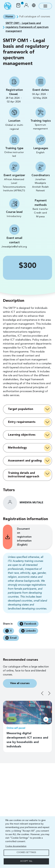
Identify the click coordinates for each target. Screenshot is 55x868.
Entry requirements (22, 422)
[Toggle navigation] (45, 6)
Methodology (17, 448)
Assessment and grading (25, 461)
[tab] (27, 409)
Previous (42, 693)
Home (9, 17)
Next (49, 693)
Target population (21, 409)
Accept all (26, 861)
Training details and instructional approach (24, 475)
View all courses (20, 683)
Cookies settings (26, 852)
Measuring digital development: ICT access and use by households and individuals (27, 740)
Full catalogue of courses (35, 17)
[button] (26, 6)
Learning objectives (22, 435)
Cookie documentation (16, 846)
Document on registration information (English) (20, 537)
